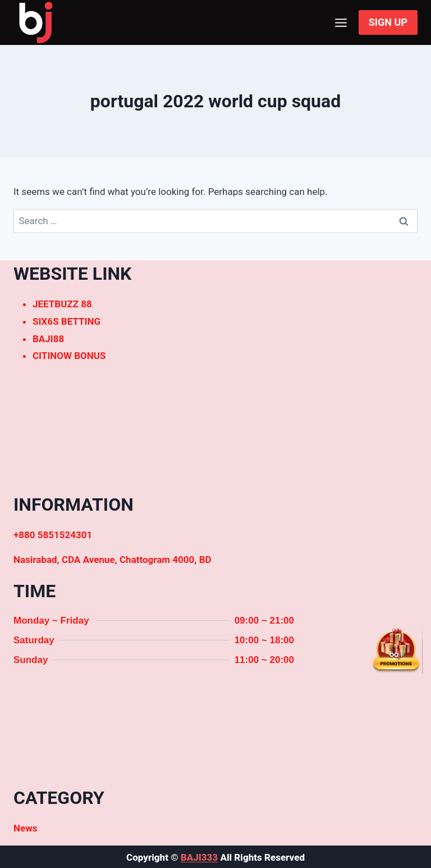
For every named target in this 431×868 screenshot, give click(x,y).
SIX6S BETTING (67, 321)
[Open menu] (341, 22)
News (25, 828)
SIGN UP (388, 22)
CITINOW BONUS (69, 356)
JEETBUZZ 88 (62, 304)
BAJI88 (48, 339)
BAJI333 (199, 857)
